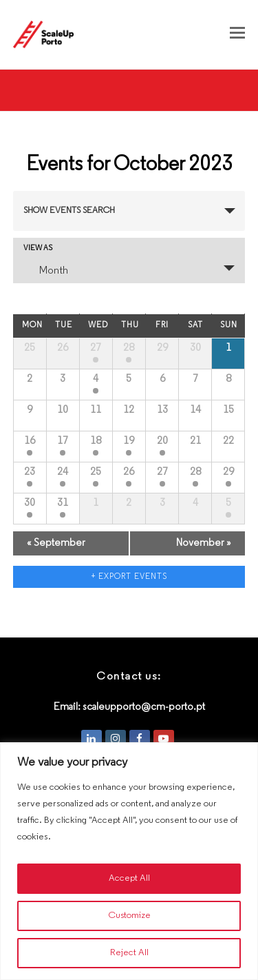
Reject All (129, 953)
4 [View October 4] (96, 379)
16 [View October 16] (30, 441)
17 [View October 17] (63, 441)
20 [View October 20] (162, 441)
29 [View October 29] (228, 472)
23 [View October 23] (30, 472)
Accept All (129, 878)
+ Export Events (129, 577)
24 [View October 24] (63, 472)
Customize (129, 916)
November (204, 543)
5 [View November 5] (228, 503)
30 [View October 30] (30, 503)
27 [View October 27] (162, 472)
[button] (237, 34)
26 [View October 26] (129, 472)
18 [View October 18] (96, 441)
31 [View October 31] (63, 503)
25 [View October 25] (96, 472)
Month (45, 269)
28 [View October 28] (195, 472)
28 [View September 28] (129, 348)
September (56, 543)
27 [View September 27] (96, 348)
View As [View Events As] (38, 248)
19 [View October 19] (129, 441)
